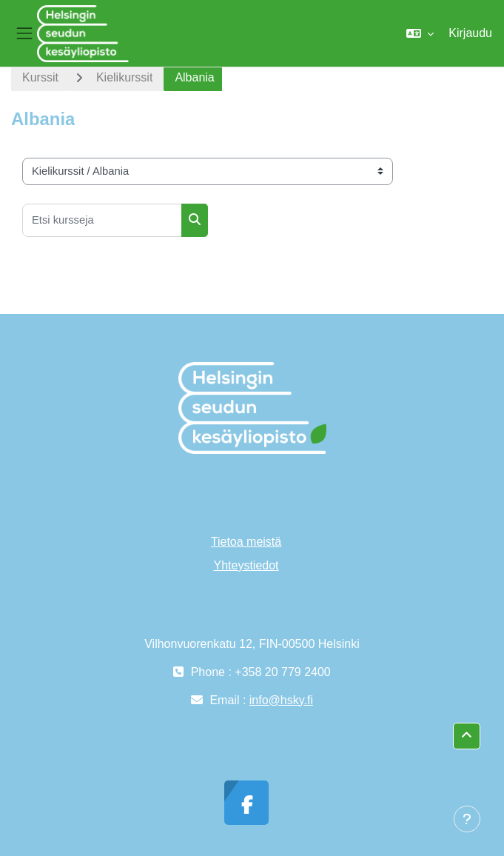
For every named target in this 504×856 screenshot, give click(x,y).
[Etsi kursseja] (102, 220)
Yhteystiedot (246, 565)
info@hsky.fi (281, 700)
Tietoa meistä (246, 542)
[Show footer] (467, 819)
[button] (420, 33)
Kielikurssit (124, 77)
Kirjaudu (470, 33)
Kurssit (40, 77)
